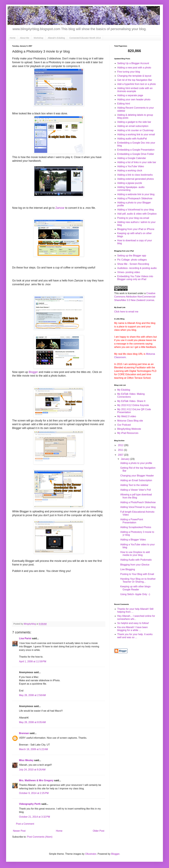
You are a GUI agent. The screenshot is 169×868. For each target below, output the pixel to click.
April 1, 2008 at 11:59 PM (33, 661)
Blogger (33, 372)
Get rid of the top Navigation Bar (135, 80)
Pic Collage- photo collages (132, 260)
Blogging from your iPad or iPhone (136, 229)
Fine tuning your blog (129, 72)
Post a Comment (25, 824)
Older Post (99, 831)
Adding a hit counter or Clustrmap (135, 130)
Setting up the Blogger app (132, 256)
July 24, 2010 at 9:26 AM (32, 770)
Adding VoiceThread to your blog (138, 507)
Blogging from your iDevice (135, 565)
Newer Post (19, 831)
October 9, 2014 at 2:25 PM (34, 793)
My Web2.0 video (127, 416)
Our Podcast (124, 425)
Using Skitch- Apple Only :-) (135, 594)
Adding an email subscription (133, 126)
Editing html (124, 104)
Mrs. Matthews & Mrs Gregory (36, 780)
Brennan (24, 733)
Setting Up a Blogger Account (133, 63)
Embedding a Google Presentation (136, 150)
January (126, 459)
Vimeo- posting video (129, 272)
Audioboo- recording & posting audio (137, 268)
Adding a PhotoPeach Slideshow (138, 502)
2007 (121, 455)
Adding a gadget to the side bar (134, 122)
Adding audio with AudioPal (132, 139)
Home (13, 38)
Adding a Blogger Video (133, 540)
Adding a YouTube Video (131, 166)
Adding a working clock (130, 170)
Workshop (38, 38)
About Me (25, 38)
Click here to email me (126, 312)
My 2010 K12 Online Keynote (133, 405)
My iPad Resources (128, 433)
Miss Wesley (26, 760)
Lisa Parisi (25, 638)
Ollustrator (91, 854)
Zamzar (60, 208)
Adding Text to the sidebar (134, 485)
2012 (121, 445)
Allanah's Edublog (56, 38)
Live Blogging (128, 569)
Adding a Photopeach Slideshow (135, 198)
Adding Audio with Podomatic (136, 560)
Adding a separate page (130, 95)
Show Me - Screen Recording (133, 264)
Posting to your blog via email (133, 218)
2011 (121, 450)
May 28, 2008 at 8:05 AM (32, 722)
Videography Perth (30, 804)
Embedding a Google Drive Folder (136, 154)
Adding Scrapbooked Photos (136, 527)
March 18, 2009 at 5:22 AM (33, 749)
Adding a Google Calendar (132, 158)
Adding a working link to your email (136, 134)
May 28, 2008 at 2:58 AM (32, 695)
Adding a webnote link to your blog (136, 194)
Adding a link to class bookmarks (135, 175)
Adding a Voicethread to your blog (136, 210)
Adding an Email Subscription (136, 480)
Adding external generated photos (136, 179)
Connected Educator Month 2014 (85, 38)
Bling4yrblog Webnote (129, 429)
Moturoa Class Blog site (130, 421)
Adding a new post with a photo (134, 68)
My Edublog (124, 390)
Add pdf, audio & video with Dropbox (137, 214)
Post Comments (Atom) (40, 837)
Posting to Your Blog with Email (137, 574)
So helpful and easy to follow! (133, 623)
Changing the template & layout (134, 76)
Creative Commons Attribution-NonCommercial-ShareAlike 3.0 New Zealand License (135, 297)
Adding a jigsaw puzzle (130, 183)
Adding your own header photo (134, 99)
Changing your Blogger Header (137, 476)
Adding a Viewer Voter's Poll (136, 490)
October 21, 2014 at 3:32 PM (34, 817)
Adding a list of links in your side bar (137, 162)
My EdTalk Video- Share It (131, 401)
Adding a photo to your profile (136, 463)
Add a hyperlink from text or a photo (136, 84)
